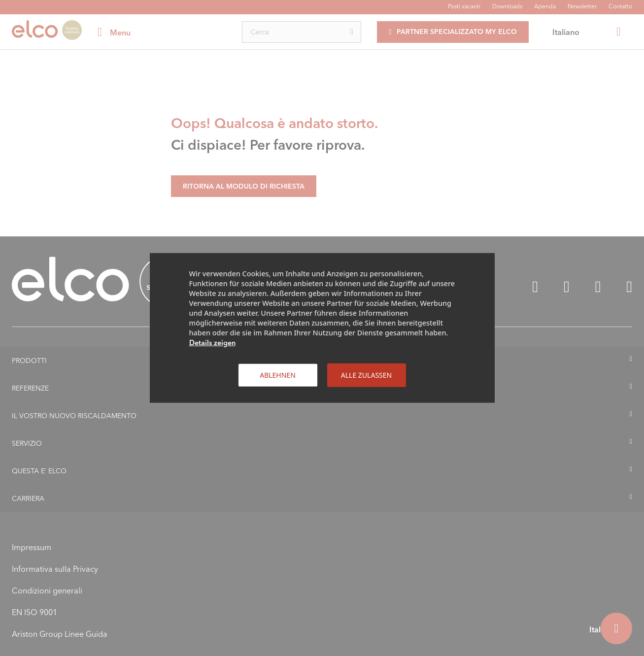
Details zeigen (212, 343)
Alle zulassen (366, 375)
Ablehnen (278, 375)
